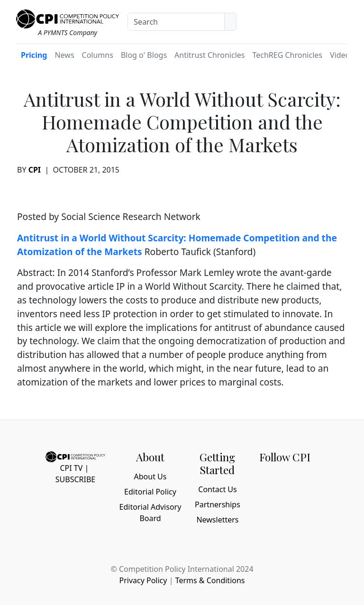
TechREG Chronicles (287, 55)
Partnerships (218, 504)
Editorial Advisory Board (150, 513)
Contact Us (217, 489)
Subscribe (75, 479)
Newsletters (217, 520)
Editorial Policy (150, 492)
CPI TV (71, 468)
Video (340, 55)
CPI (35, 170)
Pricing (34, 55)
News (64, 55)
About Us (150, 477)
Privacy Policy (143, 580)
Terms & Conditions (210, 580)
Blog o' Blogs (144, 55)
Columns (98, 55)
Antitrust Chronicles (209, 55)
